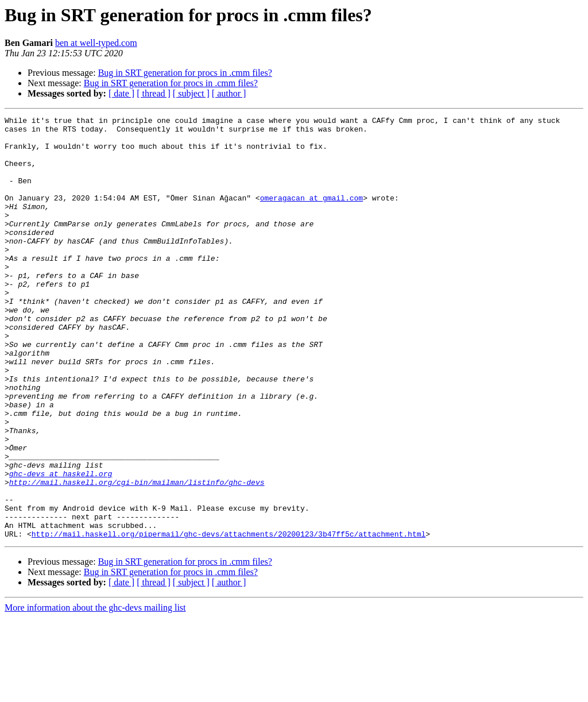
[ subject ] (191, 93)
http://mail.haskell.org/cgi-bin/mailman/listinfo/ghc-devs (137, 556)
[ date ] (121, 93)
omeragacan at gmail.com (312, 215)
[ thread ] (154, 93)
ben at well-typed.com (96, 43)
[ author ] (229, 93)
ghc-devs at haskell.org (61, 546)
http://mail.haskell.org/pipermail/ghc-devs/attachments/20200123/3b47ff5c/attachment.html (229, 618)
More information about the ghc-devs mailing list (95, 692)
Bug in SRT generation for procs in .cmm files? (185, 73)
